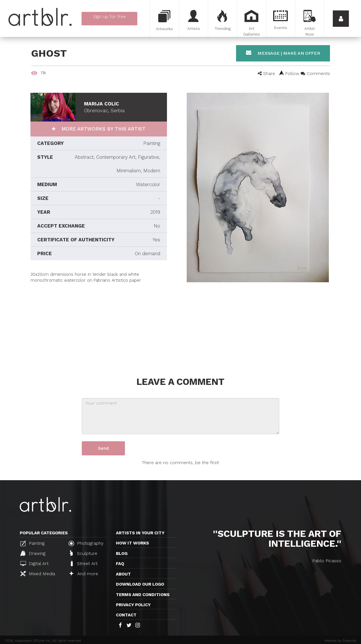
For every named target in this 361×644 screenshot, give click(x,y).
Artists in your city (140, 533)
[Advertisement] (99, 323)
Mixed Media (38, 574)
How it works (132, 543)
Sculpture (84, 553)
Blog (122, 553)
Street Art (84, 563)
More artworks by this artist (103, 129)
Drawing (33, 553)
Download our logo (140, 584)
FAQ (120, 564)
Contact (126, 615)
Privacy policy (133, 605)
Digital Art (34, 563)
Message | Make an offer (283, 53)
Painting (32, 543)
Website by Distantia (340, 641)
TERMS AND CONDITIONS (143, 595)
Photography (86, 543)
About (123, 574)
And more (84, 574)
